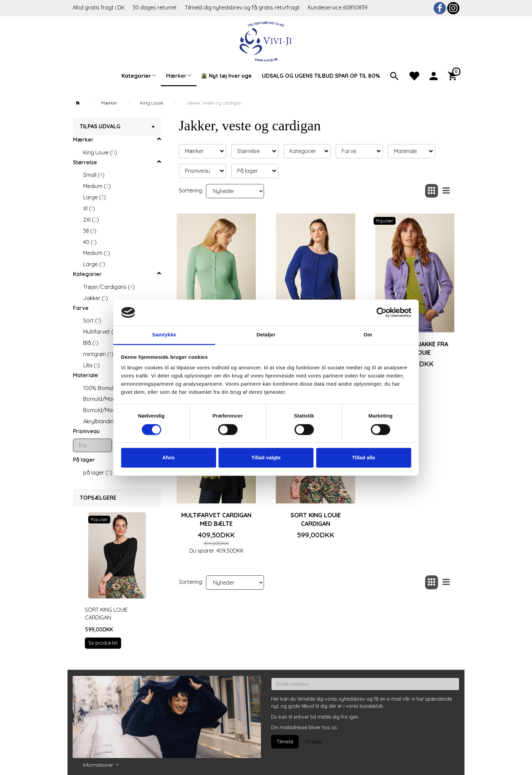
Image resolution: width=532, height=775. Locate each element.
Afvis (168, 458)
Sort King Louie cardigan (106, 614)
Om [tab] (368, 335)
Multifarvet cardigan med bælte (216, 519)
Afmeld (313, 742)
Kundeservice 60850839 (338, 7)
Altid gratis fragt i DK (99, 7)
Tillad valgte (266, 458)
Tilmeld (285, 742)
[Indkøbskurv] (454, 75)
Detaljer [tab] (266, 335)
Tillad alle (363, 458)
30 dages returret (155, 7)
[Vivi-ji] (266, 41)
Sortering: (191, 190)
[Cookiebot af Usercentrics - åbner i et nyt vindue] (382, 312)
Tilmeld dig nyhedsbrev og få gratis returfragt (243, 7)
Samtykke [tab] (164, 335)
